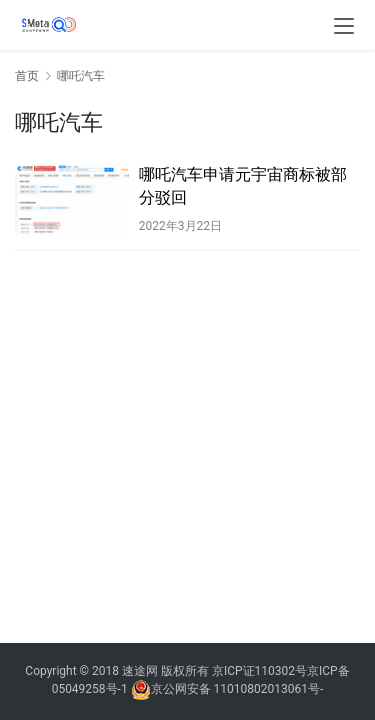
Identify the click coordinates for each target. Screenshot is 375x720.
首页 (27, 76)
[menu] (344, 26)
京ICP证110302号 (259, 671)
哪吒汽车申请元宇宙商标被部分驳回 (243, 185)
